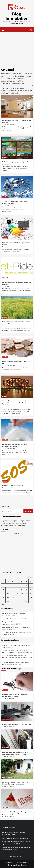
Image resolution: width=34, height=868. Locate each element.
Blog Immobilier (17, 16)
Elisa (11, 164)
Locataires (5, 690)
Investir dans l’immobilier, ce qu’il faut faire (15, 619)
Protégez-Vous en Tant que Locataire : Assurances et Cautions (14, 615)
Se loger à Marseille (21, 650)
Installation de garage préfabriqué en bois (16, 162)
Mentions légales (16, 856)
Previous (3, 501)
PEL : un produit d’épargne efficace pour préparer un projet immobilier (17, 633)
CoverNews (12, 865)
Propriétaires (6, 748)
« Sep (3, 604)
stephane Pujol (6, 650)
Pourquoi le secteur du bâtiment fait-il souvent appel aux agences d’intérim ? (16, 623)
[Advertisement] (17, 49)
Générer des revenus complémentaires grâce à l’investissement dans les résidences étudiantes (17, 403)
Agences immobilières (8, 720)
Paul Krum (12, 125)
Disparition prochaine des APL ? (13, 486)
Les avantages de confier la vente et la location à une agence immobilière (17, 628)
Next (32, 501)
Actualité (5, 116)
